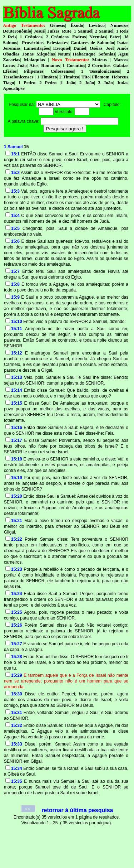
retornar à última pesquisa (77, 810)
